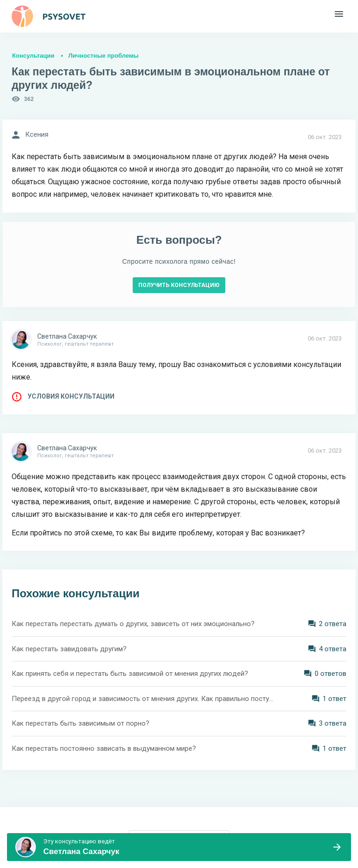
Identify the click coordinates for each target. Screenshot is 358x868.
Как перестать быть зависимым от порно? (81, 723)
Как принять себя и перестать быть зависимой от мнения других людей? (130, 674)
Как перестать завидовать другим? (69, 649)
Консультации (33, 56)
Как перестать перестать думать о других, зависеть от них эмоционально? (133, 624)
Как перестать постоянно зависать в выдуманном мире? (104, 748)
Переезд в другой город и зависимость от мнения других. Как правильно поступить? (144, 699)
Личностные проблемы (104, 56)
